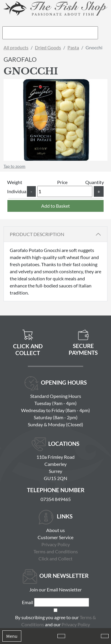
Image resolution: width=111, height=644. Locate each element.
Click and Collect (55, 558)
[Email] (62, 602)
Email (28, 602)
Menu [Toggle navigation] (12, 636)
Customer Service (55, 537)
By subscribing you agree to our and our (55, 621)
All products (16, 47)
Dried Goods (48, 47)
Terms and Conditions (56, 551)
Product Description (37, 234)
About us (55, 530)
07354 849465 (56, 499)
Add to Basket (55, 206)
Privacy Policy (56, 544)
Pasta (73, 47)
